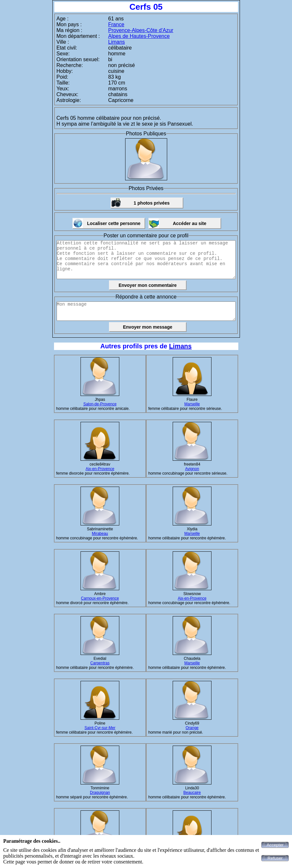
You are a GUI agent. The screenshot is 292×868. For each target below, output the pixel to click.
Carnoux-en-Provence (100, 598)
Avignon (192, 469)
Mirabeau (100, 534)
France (116, 24)
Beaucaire (192, 793)
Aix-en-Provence (100, 469)
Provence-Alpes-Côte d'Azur (141, 30)
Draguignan (100, 793)
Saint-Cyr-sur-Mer (100, 728)
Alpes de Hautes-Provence (139, 36)
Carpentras (100, 663)
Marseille (192, 404)
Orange (192, 728)
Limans (117, 42)
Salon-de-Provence (100, 404)
